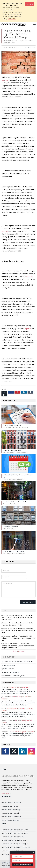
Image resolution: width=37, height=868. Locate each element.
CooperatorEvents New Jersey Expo (13, 837)
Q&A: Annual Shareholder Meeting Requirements (17, 662)
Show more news (18, 651)
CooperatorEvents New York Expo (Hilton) (15, 830)
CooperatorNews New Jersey (11, 810)
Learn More (12, 19)
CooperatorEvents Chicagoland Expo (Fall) (15, 844)
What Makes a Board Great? (11, 672)
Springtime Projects (8, 669)
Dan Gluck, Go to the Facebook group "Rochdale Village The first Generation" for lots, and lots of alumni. (17, 736)
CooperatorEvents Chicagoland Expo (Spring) (16, 847)
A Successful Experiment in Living (19, 687)
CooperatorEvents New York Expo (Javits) (15, 833)
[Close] (30, 4)
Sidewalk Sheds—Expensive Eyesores (13, 676)
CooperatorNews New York (10, 813)
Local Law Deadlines (8, 665)
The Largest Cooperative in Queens (23, 732)
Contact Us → (6, 794)
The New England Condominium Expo (14, 840)
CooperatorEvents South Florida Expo (14, 851)
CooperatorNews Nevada (10, 806)
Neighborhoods (30, 47)
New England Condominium (10, 820)
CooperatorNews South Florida (11, 817)
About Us (4, 866)
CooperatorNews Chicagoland (11, 803)
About (4, 769)
